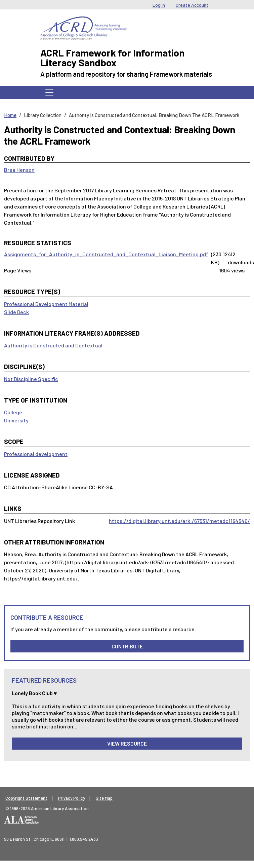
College (13, 412)
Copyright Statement (26, 798)
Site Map (104, 798)
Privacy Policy (72, 798)
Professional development (36, 454)
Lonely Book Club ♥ (34, 693)
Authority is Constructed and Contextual (53, 345)
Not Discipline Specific (31, 379)
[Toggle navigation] (49, 92)
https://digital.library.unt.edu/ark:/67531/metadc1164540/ (179, 521)
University (16, 420)
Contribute (127, 646)
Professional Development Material (46, 304)
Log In (159, 5)
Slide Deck (16, 312)
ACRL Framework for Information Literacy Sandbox (112, 58)
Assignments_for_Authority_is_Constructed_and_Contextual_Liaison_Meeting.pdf (106, 254)
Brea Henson (19, 170)
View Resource (127, 743)
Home (10, 115)
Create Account (192, 5)
